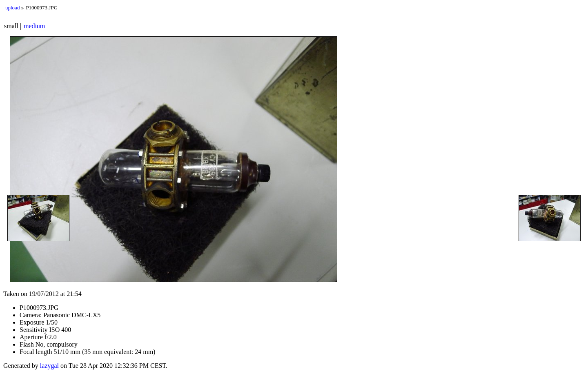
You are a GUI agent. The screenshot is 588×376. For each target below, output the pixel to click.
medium (34, 26)
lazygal (49, 366)
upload (12, 8)
